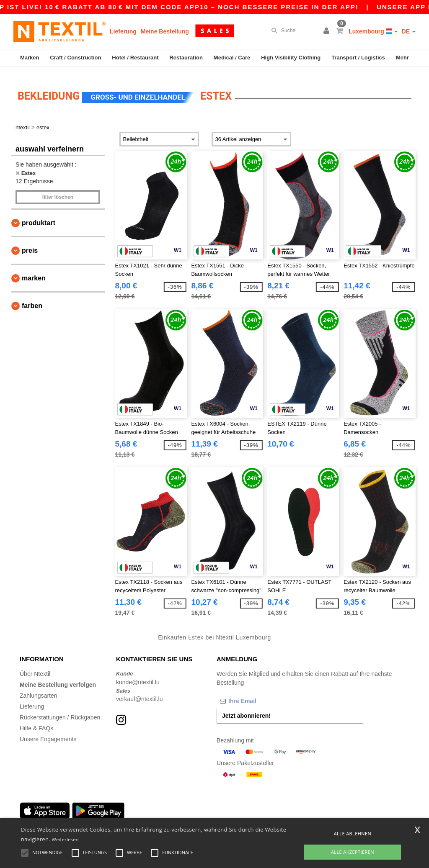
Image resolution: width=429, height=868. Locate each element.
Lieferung (123, 31)
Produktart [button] (39, 216)
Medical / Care (232, 58)
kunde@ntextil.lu (138, 675)
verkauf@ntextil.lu (139, 692)
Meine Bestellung (165, 31)
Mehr (402, 58)
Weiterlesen (65, 839)
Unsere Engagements (48, 732)
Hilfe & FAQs (36, 721)
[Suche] (293, 31)
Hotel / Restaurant (135, 58)
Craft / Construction (75, 58)
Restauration (186, 58)
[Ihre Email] (261, 694)
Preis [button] (30, 243)
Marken (30, 58)
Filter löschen (58, 190)
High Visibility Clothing (291, 58)
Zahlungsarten (39, 688)
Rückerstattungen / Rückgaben (60, 710)
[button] (328, 31)
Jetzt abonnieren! (246, 709)
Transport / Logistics (358, 58)
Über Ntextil (35, 667)
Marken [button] (34, 271)
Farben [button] (32, 299)
